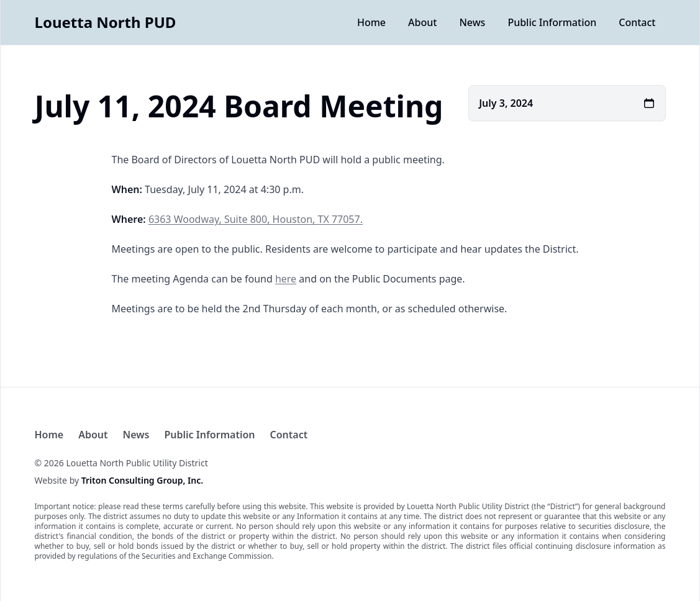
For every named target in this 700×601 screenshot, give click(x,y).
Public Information (552, 22)
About (422, 22)
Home (371, 22)
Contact (637, 22)
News (472, 22)
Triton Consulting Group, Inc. (142, 480)
